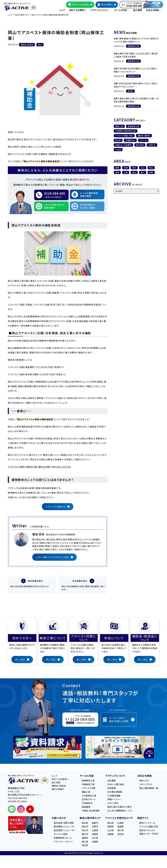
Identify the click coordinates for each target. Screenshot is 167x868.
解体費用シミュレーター (65, 827)
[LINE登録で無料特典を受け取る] (47, 747)
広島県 (95, 831)
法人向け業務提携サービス (120, 811)
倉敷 (117, 168)
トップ (62, 10)
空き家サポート (89, 800)
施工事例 (138, 10)
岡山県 (85, 823)
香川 (143, 172)
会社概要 (112, 781)
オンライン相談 (61, 834)
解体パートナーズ (147, 823)
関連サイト (143, 818)
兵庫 (126, 168)
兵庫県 (95, 842)
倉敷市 (95, 823)
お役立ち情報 (144, 776)
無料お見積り (58, 789)
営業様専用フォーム (63, 838)
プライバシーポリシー (64, 842)
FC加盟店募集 (114, 796)
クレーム (143, 140)
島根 (117, 172)
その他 (118, 150)
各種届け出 (130, 140)
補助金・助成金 (144, 136)
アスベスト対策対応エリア (119, 818)
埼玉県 (85, 846)
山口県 (95, 838)
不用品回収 (87, 803)
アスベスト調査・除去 (124, 136)
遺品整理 (86, 807)
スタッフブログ (146, 785)
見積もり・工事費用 (123, 145)
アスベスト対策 (89, 788)
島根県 (85, 838)
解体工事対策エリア (90, 818)
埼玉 (134, 168)
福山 (134, 172)
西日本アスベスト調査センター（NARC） (149, 832)
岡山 (151, 168)
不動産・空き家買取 (91, 811)
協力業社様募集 (115, 792)
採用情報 (112, 788)
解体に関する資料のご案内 (120, 807)
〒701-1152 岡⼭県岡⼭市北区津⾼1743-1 (25, 793)
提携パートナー (114, 800)
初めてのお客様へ (78, 10)
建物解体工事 (134, 126)
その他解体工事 (89, 796)
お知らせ (152, 145)
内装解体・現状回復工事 (126, 131)
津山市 (85, 831)
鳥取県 (95, 834)
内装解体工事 (88, 785)
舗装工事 (119, 126)
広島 (126, 172)
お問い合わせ (59, 818)
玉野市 (95, 827)
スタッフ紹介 (113, 803)
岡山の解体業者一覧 (149, 788)
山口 (143, 168)
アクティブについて (115, 776)
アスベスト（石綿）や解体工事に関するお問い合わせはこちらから (39, 467)
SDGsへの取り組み (116, 785)
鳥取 (151, 172)
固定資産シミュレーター (65, 831)
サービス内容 (87, 776)
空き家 (118, 140)
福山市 (85, 834)
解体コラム (144, 781)
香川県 (85, 842)
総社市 (85, 827)
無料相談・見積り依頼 (64, 823)
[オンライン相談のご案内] (120, 747)
